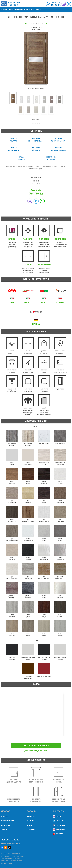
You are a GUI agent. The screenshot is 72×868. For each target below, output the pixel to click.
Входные (4, 10)
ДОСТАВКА (31, 829)
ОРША (29, 825)
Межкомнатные (16, 10)
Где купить (29, 10)
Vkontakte (59, 825)
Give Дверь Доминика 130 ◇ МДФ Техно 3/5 (36, 123)
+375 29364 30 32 (56, 4)
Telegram (59, 821)
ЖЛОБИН (30, 821)
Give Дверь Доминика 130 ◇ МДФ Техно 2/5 (34, 123)
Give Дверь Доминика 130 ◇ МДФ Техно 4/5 (38, 123)
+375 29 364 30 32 (10, 840)
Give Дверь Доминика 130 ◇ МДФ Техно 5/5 (40, 123)
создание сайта (6, 863)
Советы (38, 10)
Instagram (59, 829)
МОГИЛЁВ (31, 816)
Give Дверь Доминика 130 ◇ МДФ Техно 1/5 (32, 123)
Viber (57, 816)
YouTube (58, 834)
